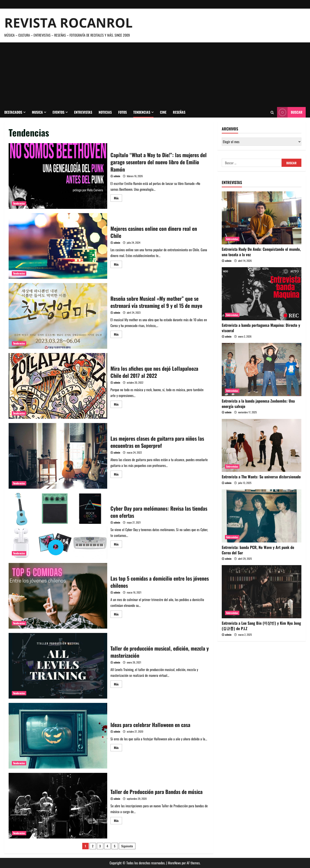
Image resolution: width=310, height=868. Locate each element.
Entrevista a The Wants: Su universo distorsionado (261, 477)
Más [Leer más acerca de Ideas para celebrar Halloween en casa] (118, 748)
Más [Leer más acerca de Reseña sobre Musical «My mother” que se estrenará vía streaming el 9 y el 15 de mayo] (118, 335)
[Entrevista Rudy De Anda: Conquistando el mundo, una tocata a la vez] (262, 218)
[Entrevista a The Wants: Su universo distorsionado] (262, 446)
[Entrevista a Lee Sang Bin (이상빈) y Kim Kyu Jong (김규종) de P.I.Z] (262, 592)
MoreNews (174, 863)
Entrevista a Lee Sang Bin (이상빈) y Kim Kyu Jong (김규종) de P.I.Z (261, 626)
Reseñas (179, 112)
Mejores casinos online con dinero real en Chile (58, 246)
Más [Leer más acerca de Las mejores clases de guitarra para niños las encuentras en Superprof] (118, 475)
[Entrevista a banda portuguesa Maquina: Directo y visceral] (262, 294)
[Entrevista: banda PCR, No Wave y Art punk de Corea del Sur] (262, 516)
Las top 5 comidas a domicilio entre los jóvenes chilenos (58, 596)
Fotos (122, 112)
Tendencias (142, 112)
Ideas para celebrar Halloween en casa (58, 736)
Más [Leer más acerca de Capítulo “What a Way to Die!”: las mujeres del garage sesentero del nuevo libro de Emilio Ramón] (118, 199)
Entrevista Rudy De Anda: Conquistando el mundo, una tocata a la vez (261, 252)
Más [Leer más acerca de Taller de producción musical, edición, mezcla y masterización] (118, 685)
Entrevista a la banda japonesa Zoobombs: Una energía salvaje (258, 404)
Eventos (58, 112)
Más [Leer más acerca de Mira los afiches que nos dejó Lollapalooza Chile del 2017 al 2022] (118, 405)
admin (117, 176)
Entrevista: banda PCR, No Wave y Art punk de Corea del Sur (258, 550)
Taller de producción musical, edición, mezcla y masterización (58, 666)
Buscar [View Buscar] (290, 112)
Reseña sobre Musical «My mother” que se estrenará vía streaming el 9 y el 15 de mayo (58, 316)
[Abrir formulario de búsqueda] (272, 112)
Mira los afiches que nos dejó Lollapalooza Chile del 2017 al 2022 (58, 386)
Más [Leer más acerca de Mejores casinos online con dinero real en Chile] (118, 265)
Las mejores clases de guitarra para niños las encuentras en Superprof (58, 456)
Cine (163, 112)
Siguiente (127, 846)
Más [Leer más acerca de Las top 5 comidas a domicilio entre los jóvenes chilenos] (118, 615)
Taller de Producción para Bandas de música (58, 806)
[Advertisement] (155, 75)
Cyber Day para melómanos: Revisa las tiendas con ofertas (58, 526)
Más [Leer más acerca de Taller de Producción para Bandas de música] (118, 821)
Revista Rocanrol (68, 23)
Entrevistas (83, 112)
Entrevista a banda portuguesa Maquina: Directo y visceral (261, 328)
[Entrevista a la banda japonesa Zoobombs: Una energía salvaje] (262, 370)
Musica (37, 112)
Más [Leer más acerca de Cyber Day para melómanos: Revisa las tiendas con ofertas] (118, 545)
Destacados (13, 112)
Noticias (105, 112)
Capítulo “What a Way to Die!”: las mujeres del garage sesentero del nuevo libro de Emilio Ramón (58, 176)
